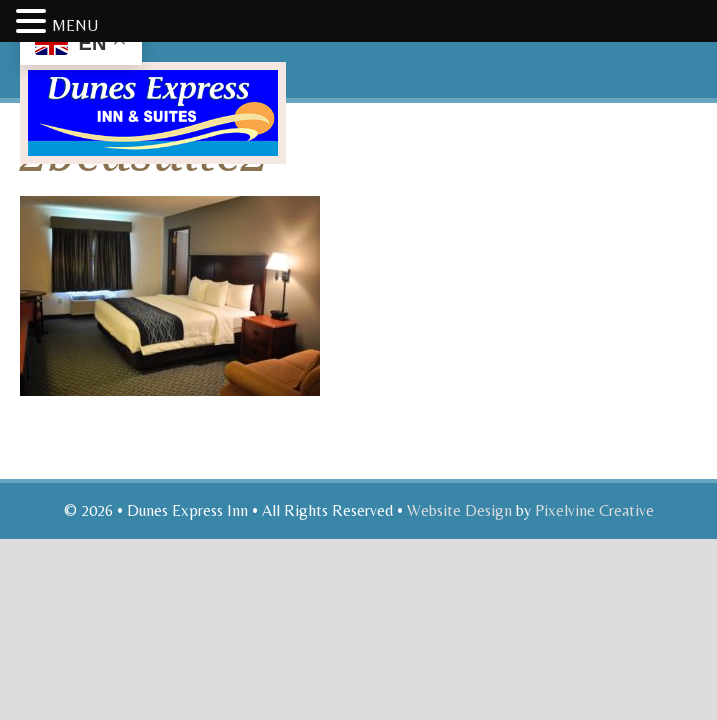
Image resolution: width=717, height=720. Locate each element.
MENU (75, 25)
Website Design (459, 510)
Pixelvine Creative (594, 510)
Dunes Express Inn (228, 98)
